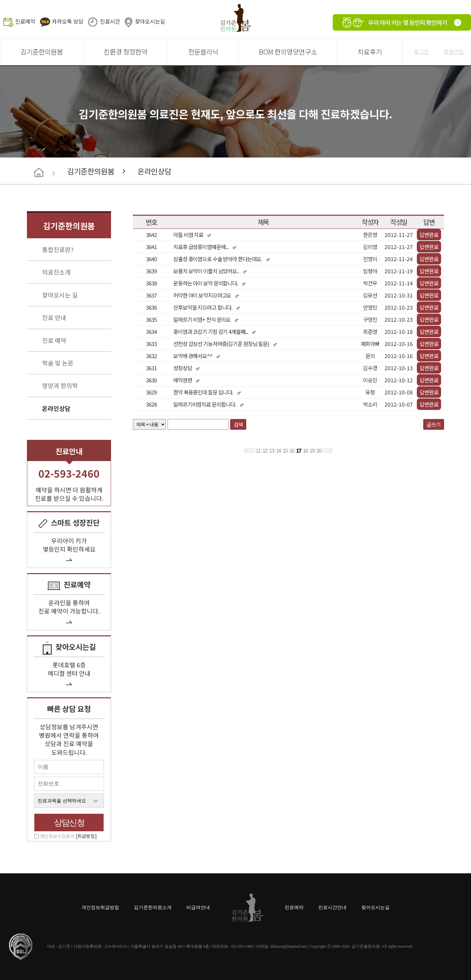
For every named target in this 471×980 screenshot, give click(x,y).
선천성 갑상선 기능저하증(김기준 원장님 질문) (221, 344)
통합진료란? (58, 249)
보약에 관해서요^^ (193, 356)
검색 (238, 424)
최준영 (370, 331)
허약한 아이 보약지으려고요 (202, 295)
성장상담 (183, 368)
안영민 (370, 307)
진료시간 (110, 21)
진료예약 (25, 21)
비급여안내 (198, 907)
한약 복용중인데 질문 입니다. (203, 392)
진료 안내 (54, 317)
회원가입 (454, 51)
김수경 (370, 368)
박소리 (370, 404)
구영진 (370, 319)
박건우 (370, 283)
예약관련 (183, 380)
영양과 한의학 (60, 385)
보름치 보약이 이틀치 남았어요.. (206, 271)
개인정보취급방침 (100, 907)
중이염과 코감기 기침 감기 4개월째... (211, 331)
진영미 (370, 259)
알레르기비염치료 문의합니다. (205, 404)
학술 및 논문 (58, 363)
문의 (370, 356)
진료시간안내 (332, 907)
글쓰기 (434, 424)
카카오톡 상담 (68, 21)
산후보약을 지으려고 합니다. (203, 307)
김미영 (370, 247)
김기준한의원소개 (153, 907)
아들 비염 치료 (188, 235)
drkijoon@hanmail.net (288, 946)
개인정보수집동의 (68, 836)
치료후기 (370, 52)
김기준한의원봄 (42, 52)
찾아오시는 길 (60, 295)
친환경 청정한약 (125, 52)
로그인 (421, 51)
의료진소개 (56, 272)
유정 (370, 392)
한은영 (370, 235)
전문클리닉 (203, 52)
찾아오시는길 (150, 21)
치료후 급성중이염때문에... (201, 247)
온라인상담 (154, 171)
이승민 (370, 380)
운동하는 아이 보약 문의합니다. (206, 283)
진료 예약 (54, 340)
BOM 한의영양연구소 (288, 52)
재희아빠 (370, 344)
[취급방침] (86, 836)
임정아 (370, 271)
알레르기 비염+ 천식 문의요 (202, 319)
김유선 (370, 295)
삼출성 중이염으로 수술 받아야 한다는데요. (218, 259)
